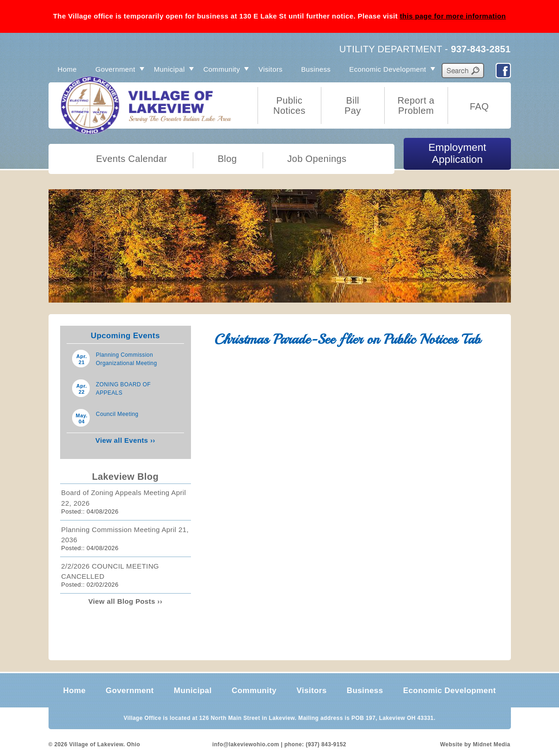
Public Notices (289, 105)
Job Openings (317, 159)
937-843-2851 (481, 49)
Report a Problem (416, 105)
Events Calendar (132, 159)
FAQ (479, 106)
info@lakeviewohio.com (246, 744)
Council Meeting (117, 414)
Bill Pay (353, 105)
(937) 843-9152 (326, 744)
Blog (227, 159)
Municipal (169, 69)
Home (68, 69)
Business (316, 69)
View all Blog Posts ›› (125, 601)
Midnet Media (492, 744)
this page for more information (453, 16)
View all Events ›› (125, 440)
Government (115, 69)
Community (222, 69)
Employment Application (458, 153)
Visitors (270, 69)
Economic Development (387, 69)
